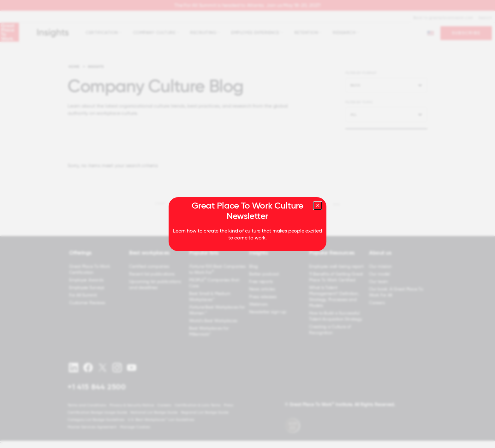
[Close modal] (318, 206)
